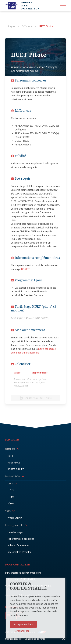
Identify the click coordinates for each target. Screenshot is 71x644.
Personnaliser (22, 631)
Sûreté (11, 504)
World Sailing (15, 518)
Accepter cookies (23, 624)
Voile (8, 511)
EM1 (12, 497)
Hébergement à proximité (21, 539)
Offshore (27, 26)
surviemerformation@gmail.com (23, 573)
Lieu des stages (15, 532)
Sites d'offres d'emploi (19, 552)
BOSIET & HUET (16, 469)
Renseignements (14, 525)
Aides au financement (19, 546)
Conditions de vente (35, 639)
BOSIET (25, 269)
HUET (10, 456)
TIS (12, 490)
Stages (11, 26)
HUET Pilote (46, 26)
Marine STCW (13, 476)
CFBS (10, 484)
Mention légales (13, 639)
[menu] (63, 6)
